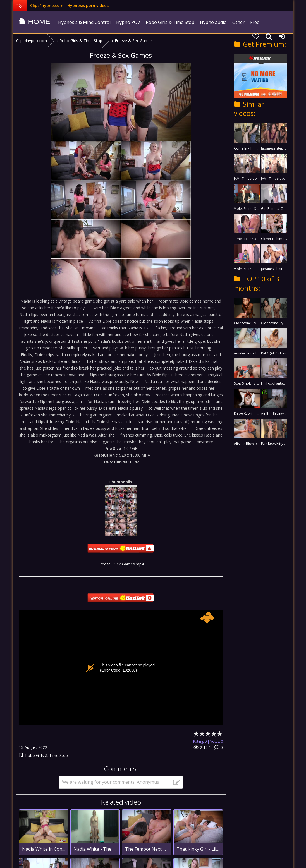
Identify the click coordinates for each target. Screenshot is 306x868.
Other (238, 22)
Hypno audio (213, 22)
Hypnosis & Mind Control (84, 22)
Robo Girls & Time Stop (170, 22)
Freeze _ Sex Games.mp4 (121, 564)
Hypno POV (128, 22)
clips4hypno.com (34, 22)
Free (255, 22)
